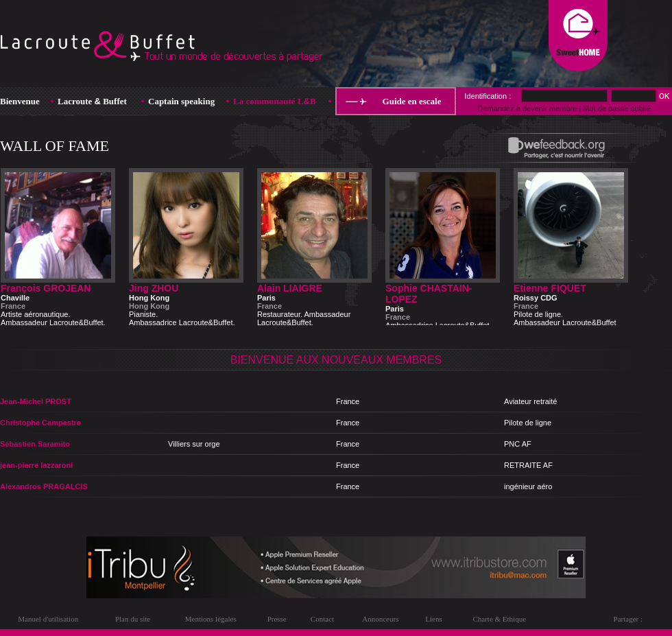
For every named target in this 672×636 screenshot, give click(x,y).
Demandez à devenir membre (527, 108)
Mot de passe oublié (616, 108)
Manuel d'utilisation (48, 619)
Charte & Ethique (499, 619)
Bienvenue (20, 101)
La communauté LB (275, 101)
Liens (433, 619)
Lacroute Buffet (92, 101)
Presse (277, 619)
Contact (322, 619)
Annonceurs (380, 619)
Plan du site (133, 619)
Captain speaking (181, 101)
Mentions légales (211, 619)
